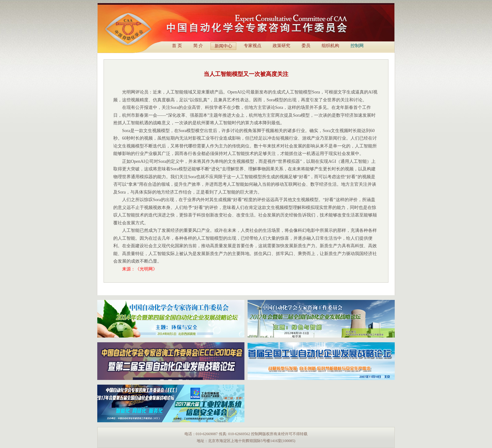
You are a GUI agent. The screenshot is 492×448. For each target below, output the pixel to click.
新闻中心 (223, 46)
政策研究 (281, 46)
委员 (306, 46)
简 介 (198, 46)
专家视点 (253, 46)
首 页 (177, 46)
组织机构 (330, 46)
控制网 (357, 46)
